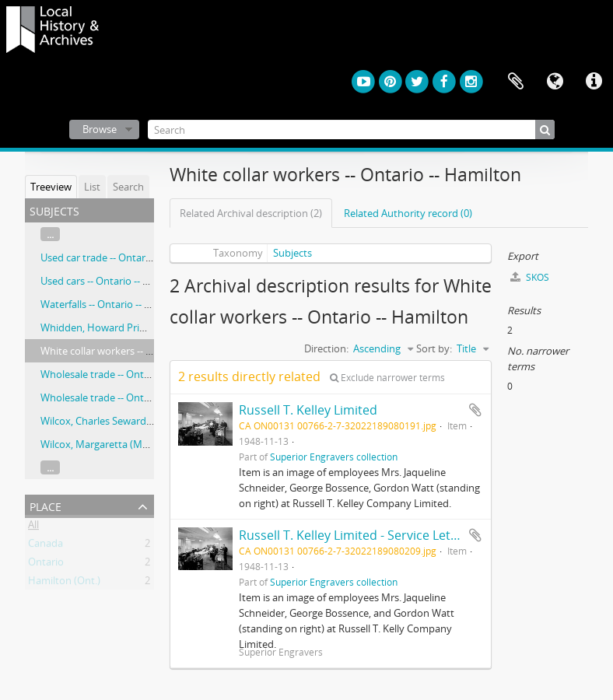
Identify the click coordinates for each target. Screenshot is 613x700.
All (33, 527)
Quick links (594, 82)
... (50, 234)
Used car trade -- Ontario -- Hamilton (124, 257)
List (92, 187)
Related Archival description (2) (251, 213)
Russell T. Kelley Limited (308, 410)
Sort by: (434, 348)
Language (555, 82)
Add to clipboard (475, 410)
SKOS (530, 277)
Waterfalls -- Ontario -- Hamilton (114, 304)
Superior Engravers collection (334, 457)
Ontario (46, 565)
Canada (46, 546)
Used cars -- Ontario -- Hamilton (113, 281)
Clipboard (516, 82)
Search (128, 187)
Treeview (51, 187)
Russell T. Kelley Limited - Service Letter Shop (370, 535)
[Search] (352, 129)
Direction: (326, 348)
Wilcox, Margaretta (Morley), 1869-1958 (130, 444)
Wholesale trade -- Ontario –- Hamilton (130, 397)
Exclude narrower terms (387, 378)
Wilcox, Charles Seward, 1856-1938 (119, 421)
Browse (100, 129)
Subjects (292, 253)
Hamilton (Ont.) (64, 583)
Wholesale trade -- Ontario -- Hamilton (128, 374)
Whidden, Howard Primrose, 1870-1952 (130, 327)
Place (46, 505)
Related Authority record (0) (408, 213)
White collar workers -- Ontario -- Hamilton (138, 351)
